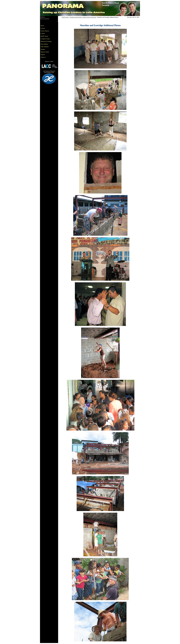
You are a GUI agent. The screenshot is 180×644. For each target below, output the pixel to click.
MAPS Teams (65, 17)
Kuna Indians (44, 44)
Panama (43, 49)
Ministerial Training (46, 41)
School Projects (45, 31)
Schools (43, 28)
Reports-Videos (45, 52)
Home (42, 26)
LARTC (43, 34)
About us (43, 57)
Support (43, 55)
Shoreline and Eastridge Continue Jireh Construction (83, 17)
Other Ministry (45, 47)
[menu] (47, 41)
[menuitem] (47, 26)
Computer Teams (45, 39)
